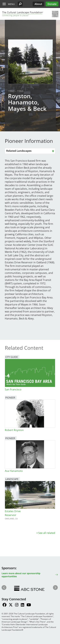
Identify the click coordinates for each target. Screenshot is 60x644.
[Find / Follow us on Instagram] (17, 605)
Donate (52, 4)
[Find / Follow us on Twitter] (11, 605)
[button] (20, 4)
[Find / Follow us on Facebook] (4, 605)
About (38, 4)
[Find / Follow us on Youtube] (29, 605)
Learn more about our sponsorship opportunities (21, 575)
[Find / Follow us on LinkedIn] (22, 605)
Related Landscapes (19, 151)
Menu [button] (11, 4)
